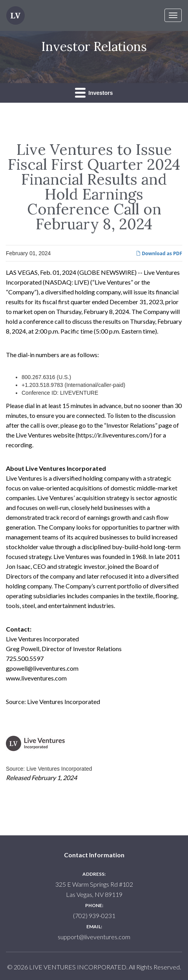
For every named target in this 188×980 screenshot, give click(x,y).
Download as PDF (159, 253)
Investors (94, 92)
